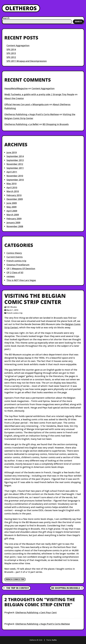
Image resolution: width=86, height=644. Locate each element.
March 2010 (13, 191)
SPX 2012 (11, 57)
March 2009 (13, 215)
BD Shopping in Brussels (56, 124)
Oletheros (21, 8)
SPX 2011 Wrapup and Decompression (27, 61)
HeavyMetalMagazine (16, 88)
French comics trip (16, 261)
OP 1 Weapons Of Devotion (21, 269)
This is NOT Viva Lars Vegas (21, 280)
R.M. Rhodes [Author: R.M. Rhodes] (12, 307)
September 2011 (15, 168)
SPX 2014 (11, 49)
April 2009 (12, 211)
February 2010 (14, 195)
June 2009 (12, 203)
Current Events (15, 257)
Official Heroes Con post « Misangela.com (27, 104)
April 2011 (12, 172)
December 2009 (15, 199)
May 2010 (11, 184)
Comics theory (14, 253)
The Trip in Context (16, 588)
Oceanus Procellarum (18, 265)
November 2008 (15, 226)
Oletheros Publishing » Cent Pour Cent (36, 612)
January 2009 (13, 223)
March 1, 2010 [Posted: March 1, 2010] (12, 310)
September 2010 (15, 180)
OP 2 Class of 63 (15, 272)
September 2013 (15, 160)
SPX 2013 (11, 53)
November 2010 (15, 176)
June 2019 (12, 152)
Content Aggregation (18, 45)
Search (6, 18)
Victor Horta (24, 358)
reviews (11, 276)
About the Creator (14, 98)
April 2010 (12, 187)
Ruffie (54, 640)
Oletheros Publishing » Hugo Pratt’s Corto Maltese (32, 114)
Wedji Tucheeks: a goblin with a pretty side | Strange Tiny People (39, 94)
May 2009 (11, 207)
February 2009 (14, 219)
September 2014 (15, 156)
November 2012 (15, 164)
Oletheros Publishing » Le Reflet (21, 124)
